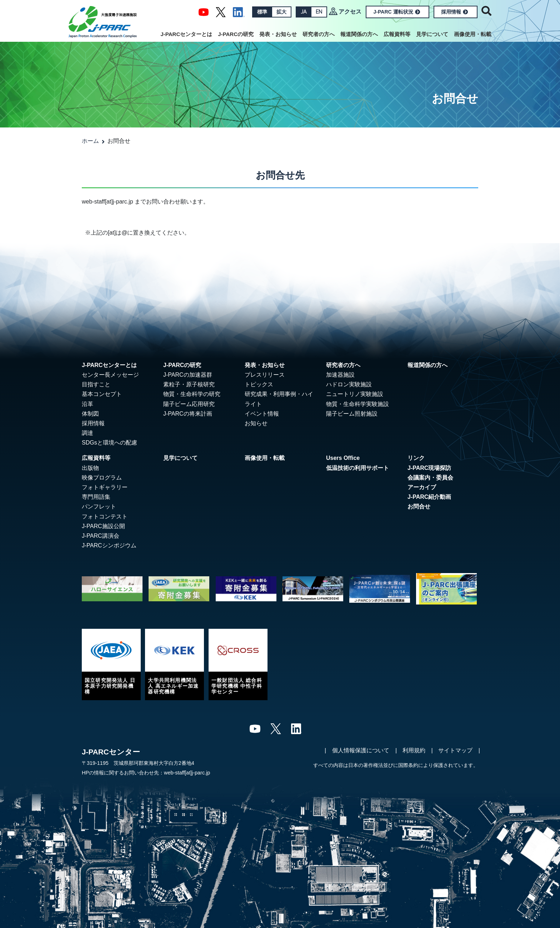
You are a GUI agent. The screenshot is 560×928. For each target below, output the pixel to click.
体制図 (90, 414)
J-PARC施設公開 (103, 526)
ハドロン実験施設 (349, 384)
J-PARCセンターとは (187, 34)
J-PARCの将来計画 (188, 414)
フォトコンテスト (105, 516)
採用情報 (454, 12)
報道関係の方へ (359, 34)
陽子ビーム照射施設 (352, 414)
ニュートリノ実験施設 (355, 394)
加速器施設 (340, 375)
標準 (262, 12)
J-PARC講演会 (101, 536)
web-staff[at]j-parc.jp (187, 773)
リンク (416, 458)
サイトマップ (455, 750)
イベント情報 (262, 414)
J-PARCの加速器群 (188, 375)
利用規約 (414, 750)
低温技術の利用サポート (357, 468)
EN (319, 12)
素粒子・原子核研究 (189, 384)
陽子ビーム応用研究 (189, 404)
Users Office (343, 458)
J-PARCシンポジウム (109, 545)
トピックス (259, 384)
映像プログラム (102, 478)
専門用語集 (96, 497)
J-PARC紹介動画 (429, 497)
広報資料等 (397, 34)
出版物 (90, 468)
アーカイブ (422, 487)
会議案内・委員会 (430, 478)
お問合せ (419, 506)
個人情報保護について (361, 750)
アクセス (350, 12)
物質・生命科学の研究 (192, 394)
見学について (432, 34)
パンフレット (99, 506)
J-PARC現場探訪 (429, 468)
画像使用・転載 (473, 34)
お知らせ (256, 423)
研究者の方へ (319, 34)
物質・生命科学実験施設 (357, 404)
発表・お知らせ (278, 34)
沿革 (87, 404)
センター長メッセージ (110, 375)
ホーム (90, 141)
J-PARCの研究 (236, 34)
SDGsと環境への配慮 (109, 443)
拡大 (281, 12)
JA (304, 12)
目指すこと (96, 384)
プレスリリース (265, 375)
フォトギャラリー (105, 487)
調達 (87, 433)
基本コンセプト (102, 394)
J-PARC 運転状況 (397, 12)
